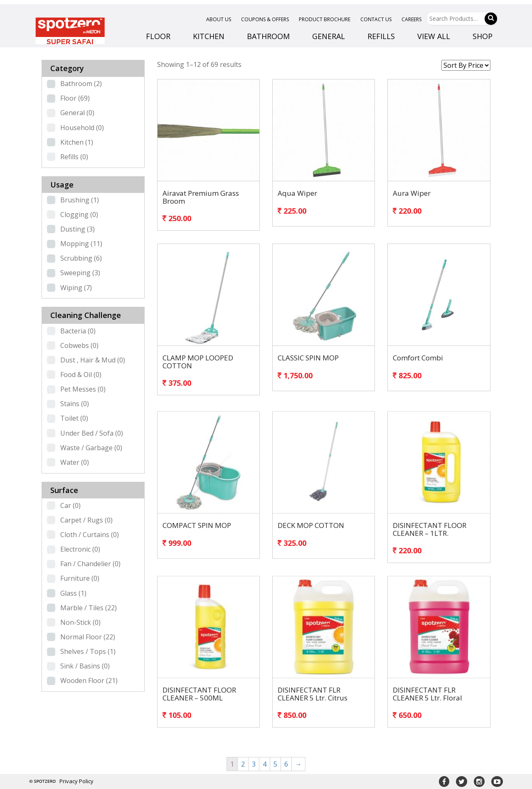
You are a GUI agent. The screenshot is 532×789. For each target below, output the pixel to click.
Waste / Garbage (91, 448)
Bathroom (81, 84)
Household (82, 128)
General (77, 113)
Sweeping (80, 273)
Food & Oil (81, 375)
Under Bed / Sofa (92, 433)
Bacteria (78, 331)
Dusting (78, 229)
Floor (75, 98)
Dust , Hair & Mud (93, 360)
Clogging (79, 215)
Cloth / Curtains (90, 535)
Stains (75, 404)
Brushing (80, 200)
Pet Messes (83, 389)
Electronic (80, 549)
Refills (74, 157)
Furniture (80, 578)
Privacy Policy (76, 781)
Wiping (76, 288)
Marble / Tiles (89, 608)
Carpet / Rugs (86, 520)
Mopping (81, 244)
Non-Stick (80, 622)
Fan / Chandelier (90, 564)
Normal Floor (88, 637)
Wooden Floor (89, 681)
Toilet (74, 418)
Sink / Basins (85, 666)
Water (75, 462)
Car (70, 505)
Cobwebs (79, 345)
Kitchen (77, 142)
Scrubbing (81, 258)
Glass (73, 593)
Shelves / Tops (88, 651)
